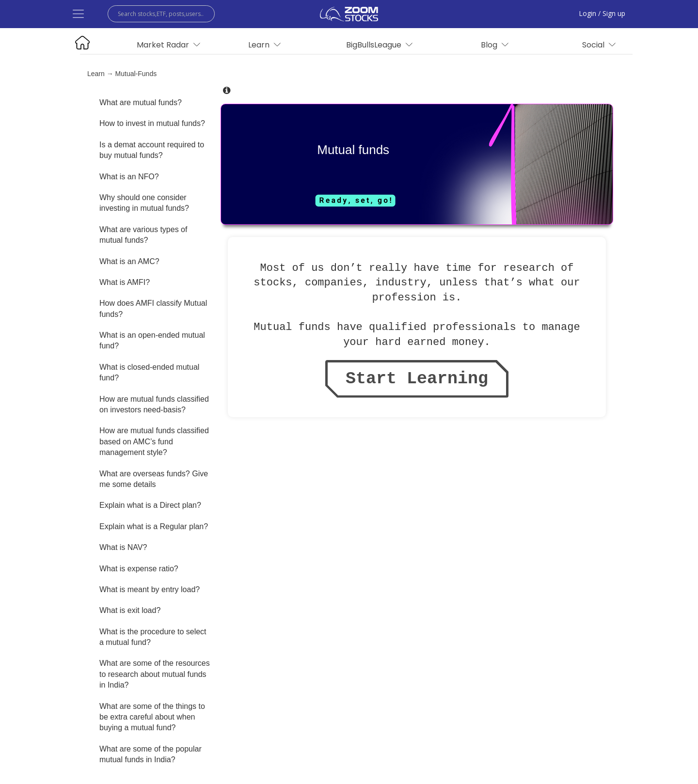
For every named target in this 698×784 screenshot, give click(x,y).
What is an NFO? (129, 177)
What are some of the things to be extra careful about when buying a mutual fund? (152, 717)
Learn (96, 74)
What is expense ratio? (139, 569)
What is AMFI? (125, 282)
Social (599, 45)
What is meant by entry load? (150, 589)
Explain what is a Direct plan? (150, 505)
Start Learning (417, 379)
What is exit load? (130, 610)
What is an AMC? (129, 261)
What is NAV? (123, 547)
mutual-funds (136, 74)
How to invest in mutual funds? (152, 123)
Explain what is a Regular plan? (154, 526)
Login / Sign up (602, 13)
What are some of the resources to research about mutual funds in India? (155, 674)
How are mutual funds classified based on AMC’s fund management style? (154, 441)
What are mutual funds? (141, 102)
